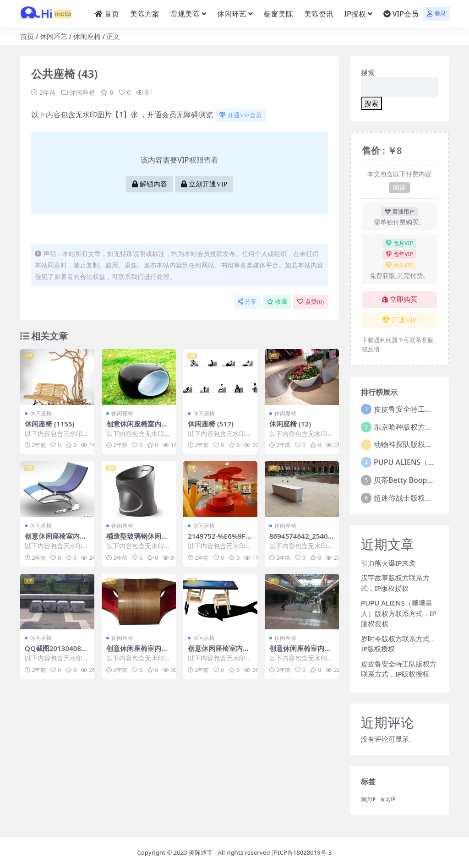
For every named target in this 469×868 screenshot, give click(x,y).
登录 (437, 14)
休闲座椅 (87, 36)
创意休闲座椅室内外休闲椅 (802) (300, 652)
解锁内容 (150, 184)
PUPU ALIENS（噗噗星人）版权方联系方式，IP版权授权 (398, 613)
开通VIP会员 (240, 115)
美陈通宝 (201, 852)
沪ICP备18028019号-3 (302, 852)
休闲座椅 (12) (290, 424)
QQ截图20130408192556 (57, 652)
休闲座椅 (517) (211, 424)
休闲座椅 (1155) (50, 424)
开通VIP (399, 320)
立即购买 (400, 300)
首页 (27, 36)
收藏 (277, 302)
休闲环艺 (54, 36)
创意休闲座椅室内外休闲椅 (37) (56, 540)
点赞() (311, 302)
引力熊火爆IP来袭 (388, 563)
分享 (247, 302)
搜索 (368, 72)
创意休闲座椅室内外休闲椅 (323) (219, 652)
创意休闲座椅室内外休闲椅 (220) (137, 428)
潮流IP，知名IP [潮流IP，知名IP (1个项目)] (378, 799)
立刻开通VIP (204, 184)
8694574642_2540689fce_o (301, 540)
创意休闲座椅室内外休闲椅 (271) (137, 652)
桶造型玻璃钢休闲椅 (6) (137, 540)
